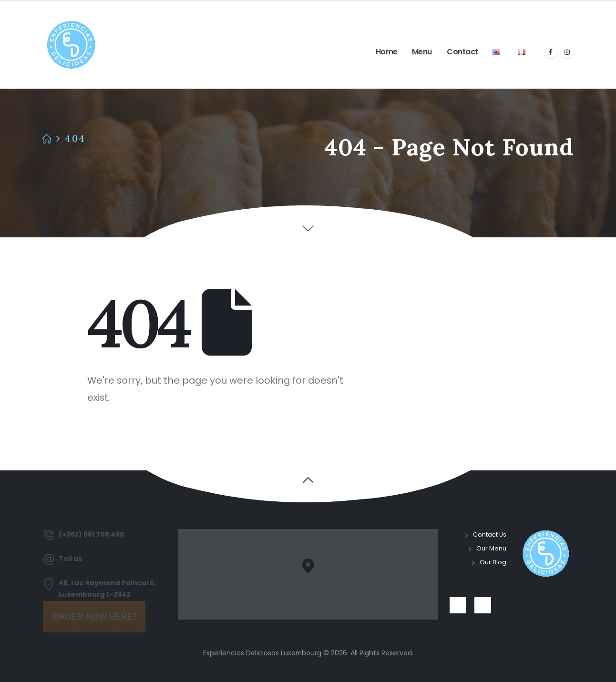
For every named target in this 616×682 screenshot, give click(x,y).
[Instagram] (567, 52)
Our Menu (491, 548)
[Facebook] (551, 52)
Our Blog (493, 562)
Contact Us (490, 534)
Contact (462, 52)
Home (387, 52)
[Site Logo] (71, 45)
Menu (422, 52)
